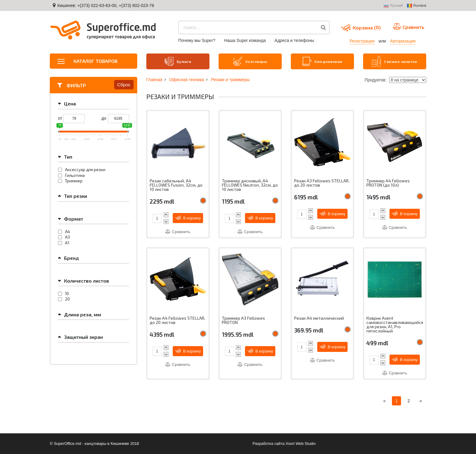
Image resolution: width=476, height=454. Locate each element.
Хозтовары (250, 61)
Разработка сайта (268, 444)
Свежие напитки (394, 61)
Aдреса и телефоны (294, 40)
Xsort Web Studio (301, 444)
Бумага (178, 61)
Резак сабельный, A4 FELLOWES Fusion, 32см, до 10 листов (177, 185)
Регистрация (362, 41)
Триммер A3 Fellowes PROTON (243, 320)
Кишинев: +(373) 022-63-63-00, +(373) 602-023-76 (106, 5)
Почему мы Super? (197, 40)
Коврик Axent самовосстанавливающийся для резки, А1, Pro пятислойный (395, 325)
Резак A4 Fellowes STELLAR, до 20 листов (177, 320)
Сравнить (178, 231)
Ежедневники (322, 61)
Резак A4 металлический (319, 318)
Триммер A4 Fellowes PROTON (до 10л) (388, 182)
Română (417, 6)
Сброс (124, 84)
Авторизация (403, 41)
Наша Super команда (245, 40)
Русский (393, 6)
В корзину (188, 217)
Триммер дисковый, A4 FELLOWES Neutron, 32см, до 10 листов (247, 185)
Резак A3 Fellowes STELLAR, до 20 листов (322, 182)
